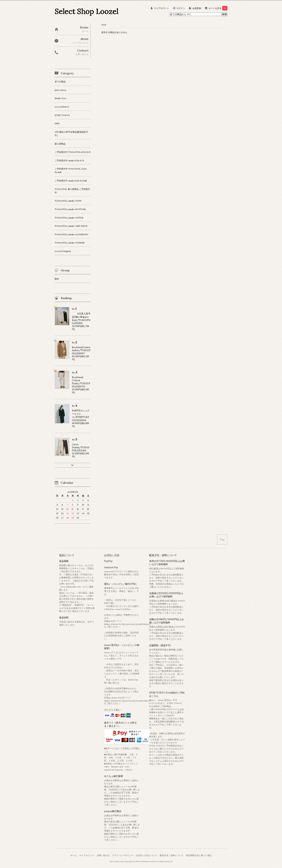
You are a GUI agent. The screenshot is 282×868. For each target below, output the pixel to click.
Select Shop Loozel (86, 11)
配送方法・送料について (172, 855)
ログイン (181, 8)
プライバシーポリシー (123, 855)
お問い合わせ (103, 855)
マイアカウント (162, 8)
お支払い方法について (147, 855)
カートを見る (218, 8)
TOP (104, 25)
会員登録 (197, 8)
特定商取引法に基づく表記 (199, 855)
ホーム (74, 855)
